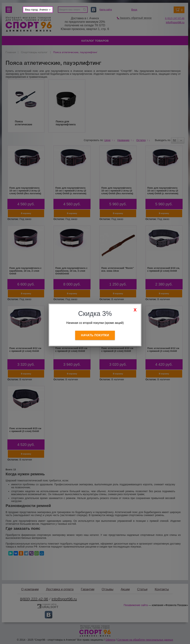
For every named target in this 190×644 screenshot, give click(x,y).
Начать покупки (95, 335)
